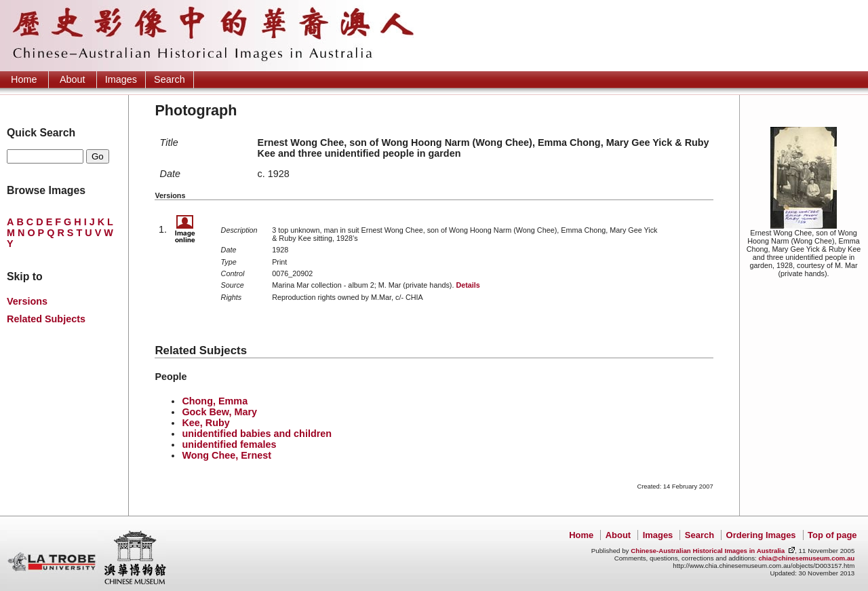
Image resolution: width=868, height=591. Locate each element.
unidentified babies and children (257, 434)
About (73, 79)
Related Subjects (46, 319)
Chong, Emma (215, 401)
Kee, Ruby (205, 423)
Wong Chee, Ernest (226, 455)
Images (121, 79)
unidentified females (229, 444)
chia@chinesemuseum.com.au (806, 558)
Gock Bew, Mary (219, 412)
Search (170, 79)
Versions (27, 301)
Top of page (832, 535)
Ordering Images (761, 535)
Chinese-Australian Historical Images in (708, 551)
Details (468, 285)
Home (24, 79)
